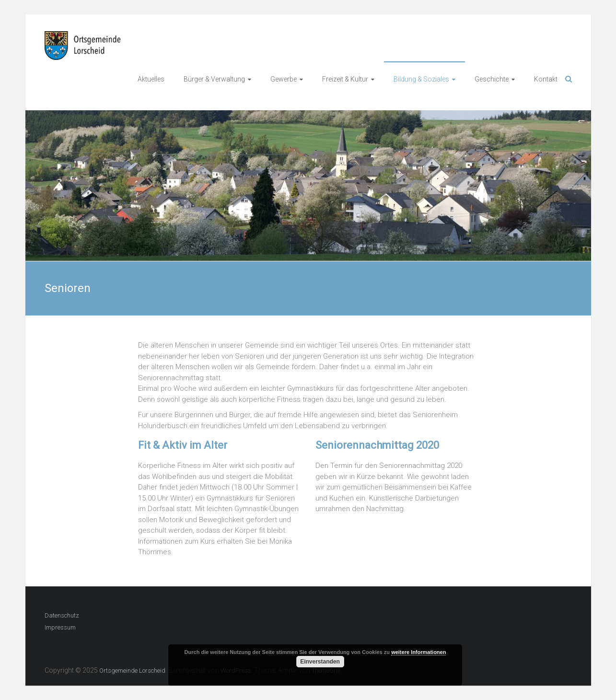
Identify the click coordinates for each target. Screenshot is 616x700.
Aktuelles (151, 79)
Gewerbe (284, 79)
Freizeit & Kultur (345, 79)
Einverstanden (320, 662)
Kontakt (546, 79)
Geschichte (492, 79)
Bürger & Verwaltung (214, 79)
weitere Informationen (418, 652)
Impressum (60, 627)
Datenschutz (62, 615)
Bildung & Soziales (421, 79)
